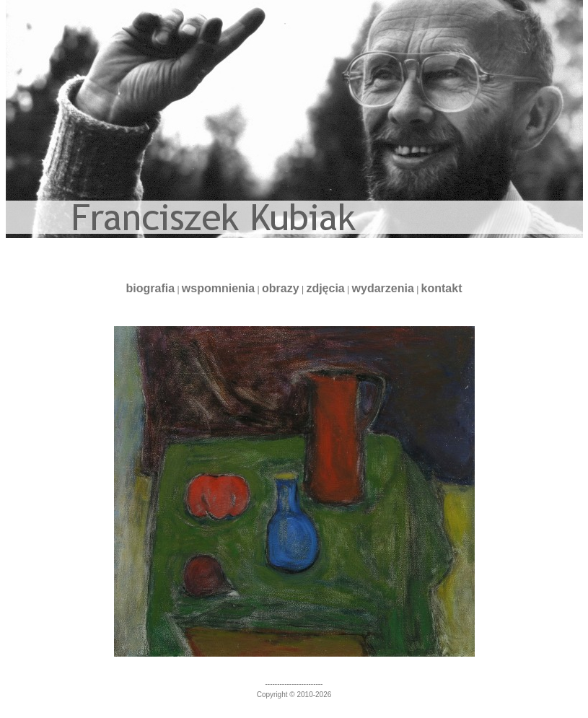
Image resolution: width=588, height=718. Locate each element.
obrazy (281, 288)
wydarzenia (383, 288)
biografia (150, 288)
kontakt (442, 288)
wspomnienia (218, 288)
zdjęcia (325, 288)
